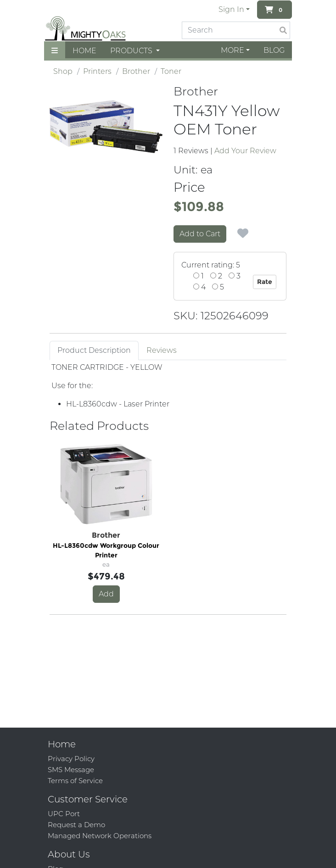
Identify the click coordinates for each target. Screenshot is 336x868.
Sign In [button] (231, 9)
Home (84, 51)
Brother (136, 71)
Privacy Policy (71, 759)
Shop (63, 71)
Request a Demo (76, 825)
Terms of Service (75, 781)
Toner (171, 71)
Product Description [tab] (94, 350)
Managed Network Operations (100, 836)
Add (106, 594)
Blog (274, 50)
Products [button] (132, 51)
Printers (97, 71)
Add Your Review (245, 151)
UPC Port (64, 814)
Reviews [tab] (162, 350)
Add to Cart (200, 234)
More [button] (232, 50)
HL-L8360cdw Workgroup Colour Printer (106, 550)
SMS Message (71, 770)
